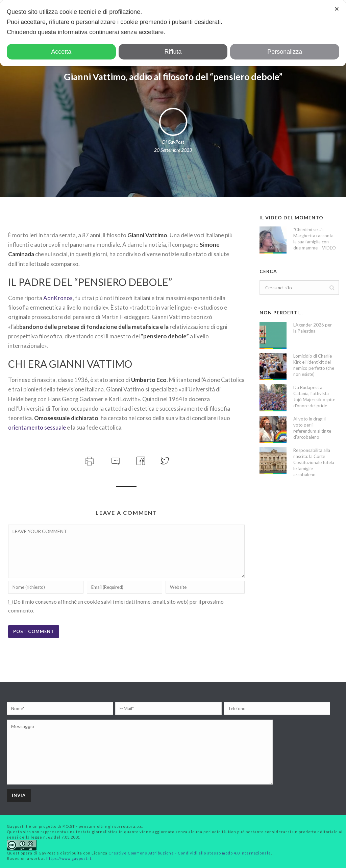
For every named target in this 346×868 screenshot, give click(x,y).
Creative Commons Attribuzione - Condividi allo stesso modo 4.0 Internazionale (190, 853)
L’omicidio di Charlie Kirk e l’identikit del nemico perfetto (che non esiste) (314, 365)
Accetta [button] (61, 52)
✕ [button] (337, 9)
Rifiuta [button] (173, 52)
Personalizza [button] (285, 52)
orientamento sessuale (37, 427)
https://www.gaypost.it (69, 858)
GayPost (176, 142)
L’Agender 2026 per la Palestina (313, 328)
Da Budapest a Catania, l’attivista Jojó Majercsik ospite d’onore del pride (314, 396)
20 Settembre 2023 (173, 150)
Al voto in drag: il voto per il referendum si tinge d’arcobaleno (312, 428)
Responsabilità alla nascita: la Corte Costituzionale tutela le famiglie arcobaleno (314, 462)
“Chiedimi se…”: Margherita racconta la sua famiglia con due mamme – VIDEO (315, 239)
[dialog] (173, 33)
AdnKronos (58, 298)
